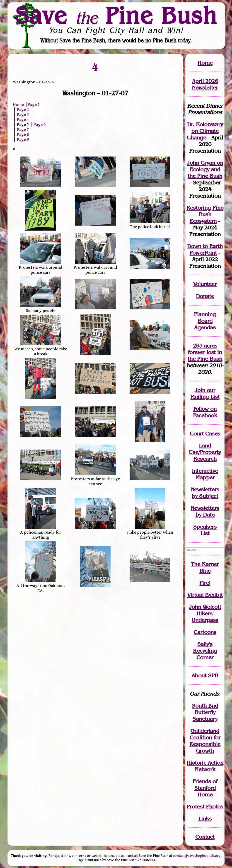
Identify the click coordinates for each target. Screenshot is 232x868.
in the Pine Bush (205, 356)
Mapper (205, 477)
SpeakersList (205, 530)
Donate (205, 296)
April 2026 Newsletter (205, 84)
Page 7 (23, 129)
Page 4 (23, 119)
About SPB (205, 675)
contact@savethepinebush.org (197, 856)
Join (200, 390)
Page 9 (23, 139)
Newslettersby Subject (205, 493)
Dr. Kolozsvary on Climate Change (205, 131)
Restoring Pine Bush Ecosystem (205, 214)
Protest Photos (205, 807)
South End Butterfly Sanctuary (205, 712)
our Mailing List (205, 393)
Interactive (205, 471)
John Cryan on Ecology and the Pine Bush (205, 169)
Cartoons (205, 632)
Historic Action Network (205, 766)
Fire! (205, 583)
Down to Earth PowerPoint (205, 249)
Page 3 (23, 114)
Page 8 (23, 134)
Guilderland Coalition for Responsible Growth (205, 741)
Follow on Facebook (205, 412)
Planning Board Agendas (205, 321)
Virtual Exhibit (205, 595)
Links (205, 819)
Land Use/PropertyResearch (205, 452)
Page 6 (40, 124)
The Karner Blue (205, 567)
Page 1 (34, 104)
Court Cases (205, 434)
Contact (205, 837)
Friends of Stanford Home (205, 788)
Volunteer (205, 284)
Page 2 (23, 109)
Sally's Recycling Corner (205, 651)
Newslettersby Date (205, 511)
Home (18, 104)
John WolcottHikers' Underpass (205, 613)
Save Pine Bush (116, 15)
